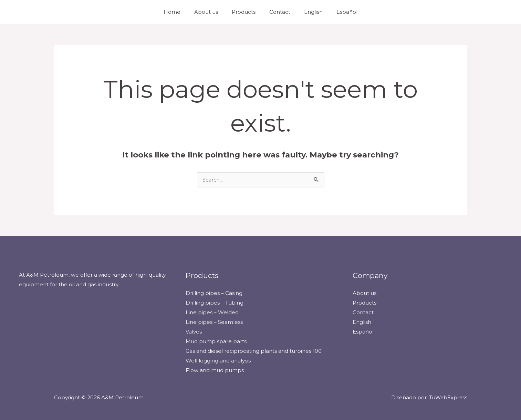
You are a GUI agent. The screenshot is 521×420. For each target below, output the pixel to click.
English (308, 12)
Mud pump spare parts (216, 341)
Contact (278, 12)
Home (181, 12)
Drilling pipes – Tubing (215, 303)
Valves (194, 332)
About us (211, 12)
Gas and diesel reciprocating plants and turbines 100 (254, 351)
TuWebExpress (447, 397)
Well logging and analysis (218, 361)
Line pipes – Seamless (214, 322)
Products (245, 12)
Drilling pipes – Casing (214, 293)
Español (338, 12)
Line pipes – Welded (212, 313)
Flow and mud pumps (215, 370)
